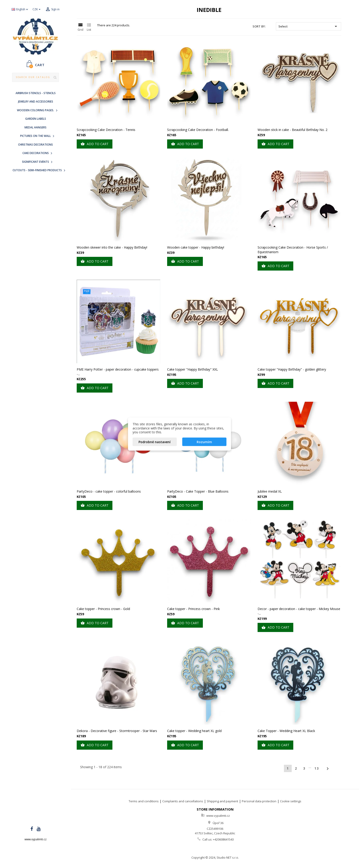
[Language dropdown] (20, 9)
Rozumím (204, 442)
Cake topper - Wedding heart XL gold (194, 731)
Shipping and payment (222, 801)
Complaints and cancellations (183, 801)
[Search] (35, 77)
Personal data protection (259, 801)
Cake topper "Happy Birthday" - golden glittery (292, 369)
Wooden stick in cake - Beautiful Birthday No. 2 (292, 130)
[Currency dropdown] (37, 9)
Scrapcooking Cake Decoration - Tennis (106, 130)
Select (309, 26)
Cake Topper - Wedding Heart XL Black (286, 731)
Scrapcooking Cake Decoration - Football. (198, 130)
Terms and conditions (144, 801)
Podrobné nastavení (155, 442)
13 (317, 768)
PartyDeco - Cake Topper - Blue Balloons (198, 491)
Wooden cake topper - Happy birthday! (196, 247)
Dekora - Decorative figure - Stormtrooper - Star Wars (117, 731)
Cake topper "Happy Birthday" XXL (193, 369)
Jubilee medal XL (270, 491)
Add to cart (95, 144)
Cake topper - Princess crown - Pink (193, 609)
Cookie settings (291, 801)
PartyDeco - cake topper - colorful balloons (109, 491)
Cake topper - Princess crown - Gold (103, 609)
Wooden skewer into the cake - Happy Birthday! (112, 247)
